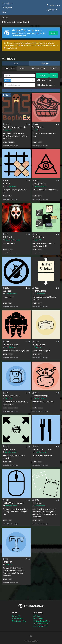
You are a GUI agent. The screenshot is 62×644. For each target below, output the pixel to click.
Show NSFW (46, 80)
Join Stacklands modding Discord (15, 22)
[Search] (19, 75)
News (4, 12)
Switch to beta (53, 5)
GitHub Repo (38, 618)
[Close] (57, 45)
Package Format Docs (42, 621)
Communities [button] (7, 3)
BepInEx (8, 130)
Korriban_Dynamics (12, 240)
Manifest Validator (41, 626)
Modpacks (45, 63)
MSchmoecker (40, 293)
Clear (54, 75)
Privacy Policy (17, 618)
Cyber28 (38, 240)
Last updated (9, 68)
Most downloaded (38, 68)
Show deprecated (48, 85)
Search (42, 75)
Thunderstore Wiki (19, 621)
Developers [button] (6, 8)
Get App (53, 33)
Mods (16, 63)
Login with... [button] (51, 10)
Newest (23, 68)
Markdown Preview (41, 623)
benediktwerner (11, 186)
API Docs (37, 616)
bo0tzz (37, 130)
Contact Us (16, 616)
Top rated (54, 68)
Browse (5, 18)
